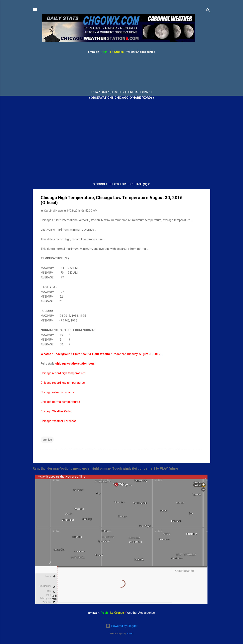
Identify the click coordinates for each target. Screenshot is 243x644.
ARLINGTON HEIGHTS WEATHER (121, 72)
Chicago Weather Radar (56, 411)
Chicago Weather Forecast (58, 421)
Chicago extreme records (57, 392)
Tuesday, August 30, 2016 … (102, 354)
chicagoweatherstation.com (75, 364)
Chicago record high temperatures (63, 373)
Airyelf (130, 634)
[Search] (208, 11)
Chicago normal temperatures (60, 402)
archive (47, 440)
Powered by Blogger (122, 626)
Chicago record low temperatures (63, 383)
